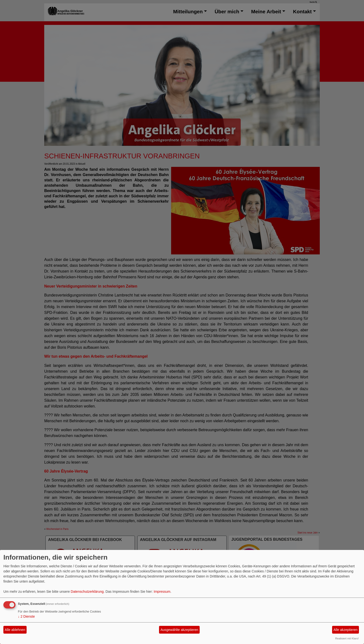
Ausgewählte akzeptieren (179, 630)
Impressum (162, 592)
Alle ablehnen (15, 630)
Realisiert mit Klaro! (347, 638)
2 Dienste (26, 616)
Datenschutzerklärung (87, 592)
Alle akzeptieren (346, 630)
